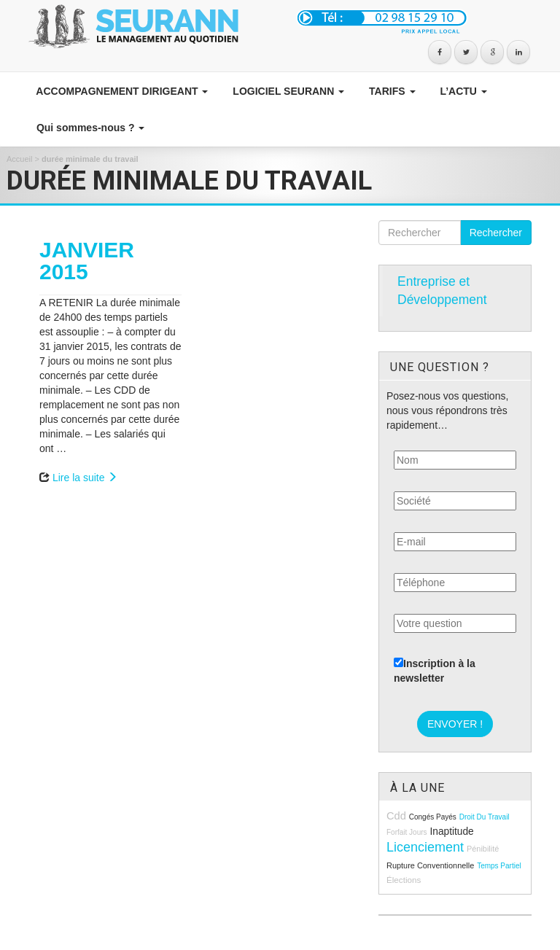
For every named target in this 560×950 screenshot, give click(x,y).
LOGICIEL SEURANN (287, 91)
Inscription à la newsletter (435, 671)
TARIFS (390, 91)
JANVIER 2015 (87, 261)
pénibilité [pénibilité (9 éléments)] (483, 849)
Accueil (19, 159)
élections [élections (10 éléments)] (404, 880)
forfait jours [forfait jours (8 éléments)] (407, 832)
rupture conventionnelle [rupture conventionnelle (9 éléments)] (430, 865)
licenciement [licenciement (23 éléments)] (425, 847)
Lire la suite (85, 478)
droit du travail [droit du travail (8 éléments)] (485, 817)
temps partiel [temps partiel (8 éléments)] (499, 866)
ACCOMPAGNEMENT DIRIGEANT (121, 91)
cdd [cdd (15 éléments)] (396, 816)
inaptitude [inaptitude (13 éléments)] (451, 832)
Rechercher (496, 233)
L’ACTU (462, 91)
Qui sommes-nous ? (89, 128)
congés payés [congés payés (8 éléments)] (433, 817)
